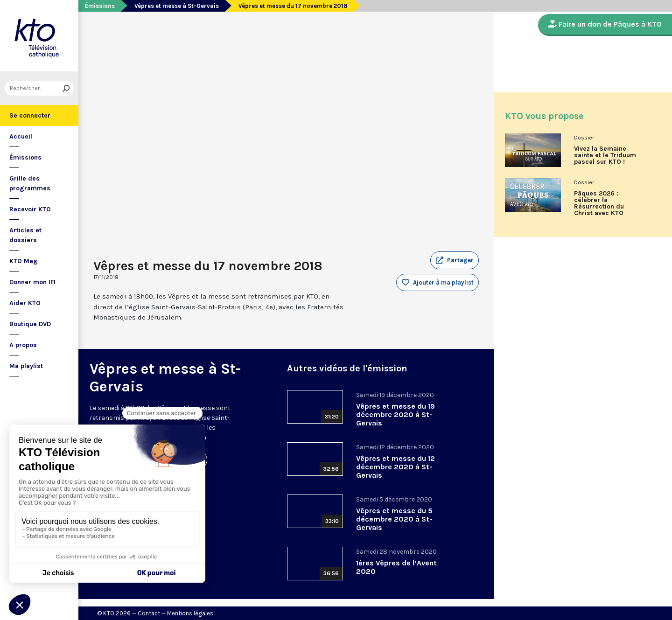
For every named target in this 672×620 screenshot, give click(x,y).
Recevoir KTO (30, 209)
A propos (23, 345)
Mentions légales (190, 613)
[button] (455, 260)
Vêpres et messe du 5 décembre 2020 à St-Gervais (394, 519)
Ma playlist (26, 366)
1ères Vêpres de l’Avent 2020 (396, 567)
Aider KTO (25, 303)
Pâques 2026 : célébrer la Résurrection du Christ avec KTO (599, 203)
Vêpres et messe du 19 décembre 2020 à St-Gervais (395, 414)
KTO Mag (24, 261)
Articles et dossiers (25, 235)
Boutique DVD (30, 324)
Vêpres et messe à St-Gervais (177, 6)
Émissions (25, 157)
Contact (149, 613)
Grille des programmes (30, 183)
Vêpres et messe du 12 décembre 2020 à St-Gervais (395, 467)
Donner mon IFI (32, 282)
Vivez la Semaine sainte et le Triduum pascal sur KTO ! (605, 155)
